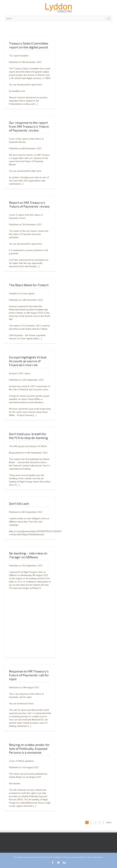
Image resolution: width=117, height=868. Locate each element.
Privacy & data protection (75, 857)
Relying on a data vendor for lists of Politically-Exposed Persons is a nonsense (29, 749)
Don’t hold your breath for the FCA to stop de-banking (28, 436)
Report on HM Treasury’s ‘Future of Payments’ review (29, 204)
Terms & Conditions (53, 857)
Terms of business (95, 857)
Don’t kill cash (19, 503)
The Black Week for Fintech (29, 285)
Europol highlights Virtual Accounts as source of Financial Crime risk (28, 361)
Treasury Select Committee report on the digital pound (29, 45)
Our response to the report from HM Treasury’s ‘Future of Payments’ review (29, 126)
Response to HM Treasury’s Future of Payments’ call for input (29, 675)
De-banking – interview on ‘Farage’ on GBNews (28, 555)
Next (109, 822)
